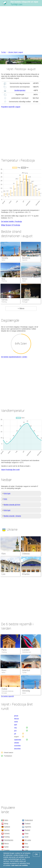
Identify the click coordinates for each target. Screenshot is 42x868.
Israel (27, 837)
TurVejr (3, 52)
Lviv (3, 574)
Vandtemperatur (20, 90)
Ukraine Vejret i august (16, 52)
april (16, 725)
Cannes (5, 300)
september (18, 740)
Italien (3, 673)
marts (16, 722)
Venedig (5, 258)
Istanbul (26, 670)
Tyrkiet (24, 673)
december (17, 749)
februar (17, 719)
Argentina (28, 827)
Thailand (28, 823)
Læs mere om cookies (20, 865)
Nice (3, 279)
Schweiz (7, 833)
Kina (26, 843)
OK (36, 854)
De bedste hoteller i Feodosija (11, 221)
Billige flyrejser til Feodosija (11, 225)
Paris (4, 650)
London (26, 650)
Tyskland (7, 827)
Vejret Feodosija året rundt (10, 470)
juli (15, 734)
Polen (27, 833)
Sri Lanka (28, 840)
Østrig (6, 823)
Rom (4, 670)
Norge (27, 847)
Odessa (26, 554)
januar (16, 716)
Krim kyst (7, 493)
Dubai (4, 689)
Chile (26, 850)
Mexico (6, 843)
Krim (5, 499)
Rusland (27, 830)
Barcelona (26, 258)
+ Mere (21, 308)
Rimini (25, 279)
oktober (17, 743)
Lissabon (26, 300)
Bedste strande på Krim (12, 505)
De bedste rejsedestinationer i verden (14, 357)
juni (15, 731)
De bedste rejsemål (7, 696)
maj (15, 728)
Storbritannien (27, 652)
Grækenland (29, 820)
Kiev (4, 554)
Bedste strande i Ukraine (12, 516)
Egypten (7, 850)
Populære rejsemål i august (11, 107)
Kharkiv (26, 574)
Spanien (7, 830)
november (17, 746)
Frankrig (4, 652)
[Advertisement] (21, 29)
